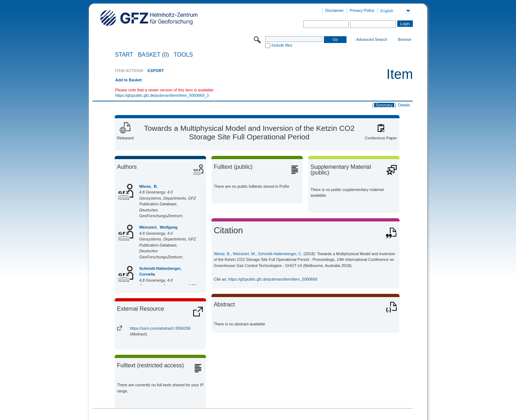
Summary (384, 105)
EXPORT (156, 71)
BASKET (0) (154, 55)
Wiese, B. (148, 186)
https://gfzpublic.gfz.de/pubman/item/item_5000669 (273, 279)
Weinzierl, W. (244, 254)
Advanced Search (372, 39)
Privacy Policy (362, 10)
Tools (183, 55)
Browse (405, 39)
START (124, 55)
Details (404, 105)
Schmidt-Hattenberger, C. (280, 254)
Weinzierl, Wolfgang (158, 227)
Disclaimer (335, 10)
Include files (282, 45)
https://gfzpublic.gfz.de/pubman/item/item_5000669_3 (162, 95)
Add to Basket (128, 80)
